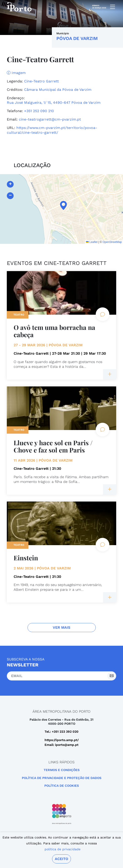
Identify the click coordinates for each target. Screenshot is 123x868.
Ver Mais (61, 627)
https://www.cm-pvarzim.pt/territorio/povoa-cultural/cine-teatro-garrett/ (52, 130)
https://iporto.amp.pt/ (62, 740)
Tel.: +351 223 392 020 (61, 732)
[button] (62, 205)
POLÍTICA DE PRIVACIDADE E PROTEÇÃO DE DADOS (62, 778)
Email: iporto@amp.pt (61, 745)
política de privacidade (63, 849)
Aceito (61, 859)
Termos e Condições (62, 770)
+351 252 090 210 (39, 111)
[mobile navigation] (111, 7)
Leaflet (92, 242)
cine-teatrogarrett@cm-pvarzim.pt (50, 119)
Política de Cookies (62, 786)
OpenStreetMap (112, 242)
